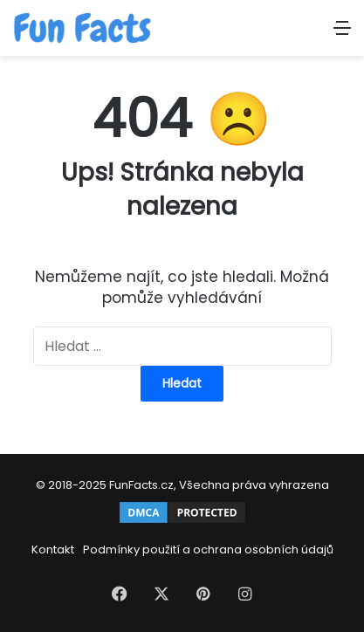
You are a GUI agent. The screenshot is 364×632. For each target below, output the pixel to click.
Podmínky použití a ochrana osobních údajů (208, 550)
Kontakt (53, 550)
